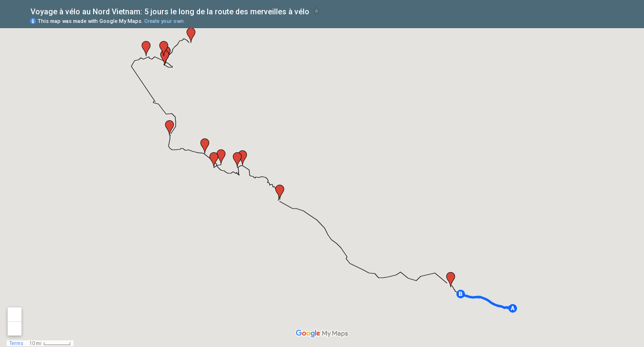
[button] (513, 308)
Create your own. (165, 21)
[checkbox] (317, 11)
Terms (16, 343)
